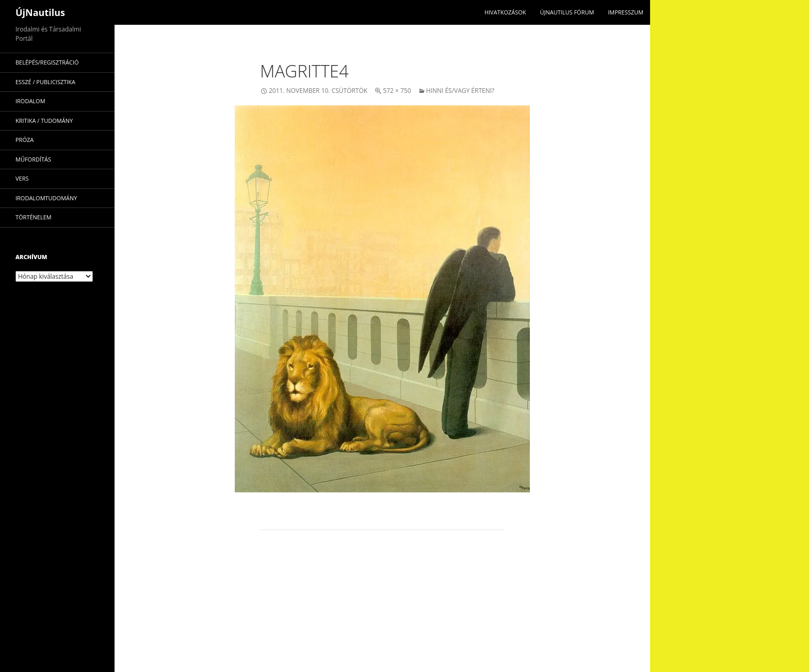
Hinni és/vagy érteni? (460, 91)
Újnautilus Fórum (567, 12)
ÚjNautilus (40, 12)
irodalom (30, 101)
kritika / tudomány (44, 121)
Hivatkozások (505, 12)
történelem (34, 217)
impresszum (626, 12)
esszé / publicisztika (45, 82)
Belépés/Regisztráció (47, 62)
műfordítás (33, 159)
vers (22, 178)
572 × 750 (397, 91)
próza (25, 140)
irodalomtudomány (46, 198)
